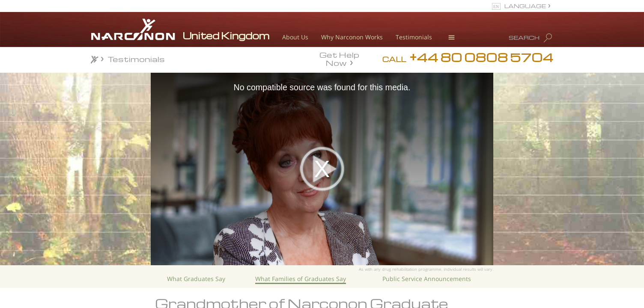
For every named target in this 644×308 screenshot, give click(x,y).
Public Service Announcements (427, 279)
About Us (295, 37)
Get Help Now (339, 58)
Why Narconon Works (352, 37)
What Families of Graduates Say (301, 279)
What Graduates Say (196, 279)
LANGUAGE (525, 6)
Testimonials (414, 37)
